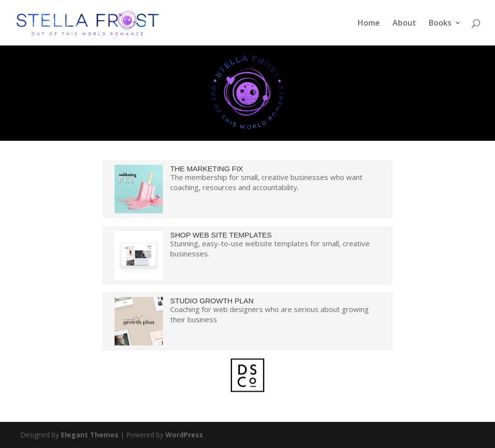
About (404, 24)
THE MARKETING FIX (207, 169)
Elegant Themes (90, 435)
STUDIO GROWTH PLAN (212, 301)
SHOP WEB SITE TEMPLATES (221, 235)
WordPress (184, 435)
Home (369, 24)
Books (440, 24)
